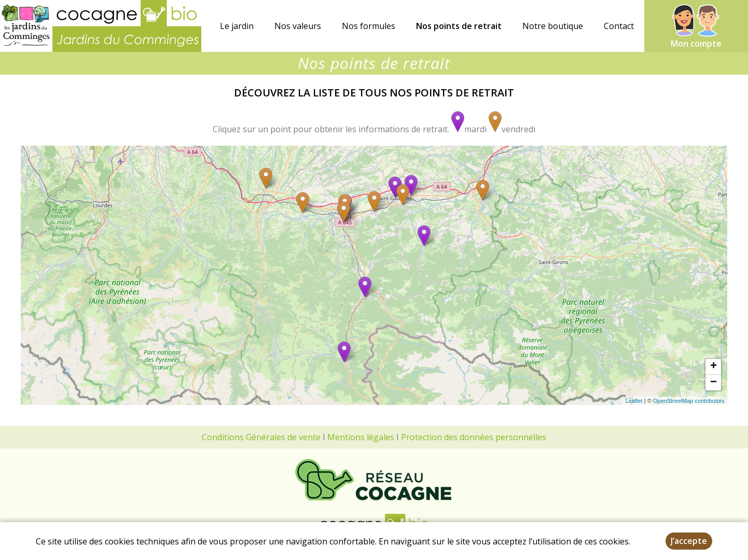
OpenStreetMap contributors (689, 401)
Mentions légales (361, 437)
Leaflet (634, 401)
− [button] (714, 383)
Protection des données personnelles (474, 437)
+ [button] (714, 367)
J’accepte (689, 541)
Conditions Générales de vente (261, 437)
